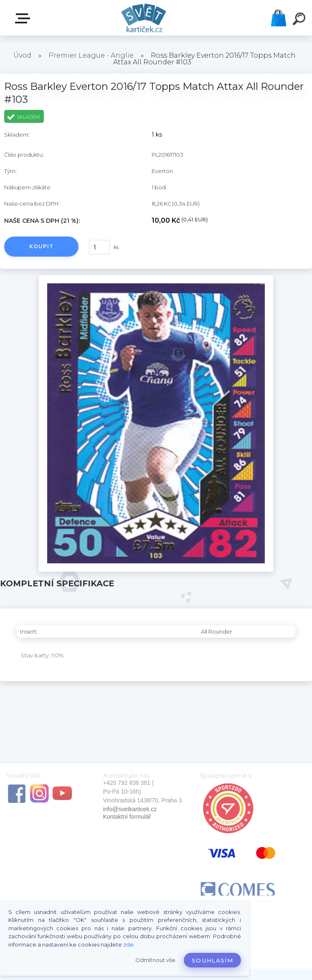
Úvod (22, 55)
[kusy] (99, 247)
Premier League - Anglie (91, 55)
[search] (300, 20)
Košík (279, 18)
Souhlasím (212, 960)
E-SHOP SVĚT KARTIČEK (24, 18)
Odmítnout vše (155, 960)
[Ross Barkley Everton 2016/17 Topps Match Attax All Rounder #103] (156, 278)
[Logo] (143, 18)
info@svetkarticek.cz (130, 809)
